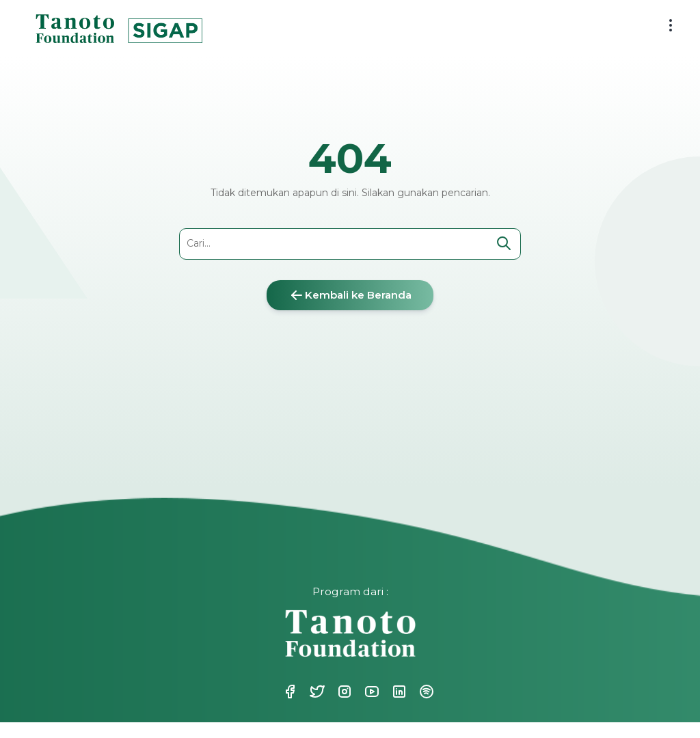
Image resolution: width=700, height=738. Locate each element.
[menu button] (671, 25)
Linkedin (398, 692)
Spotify (425, 692)
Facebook (288, 692)
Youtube (371, 692)
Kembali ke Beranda (350, 295)
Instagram (343, 692)
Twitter (316, 692)
